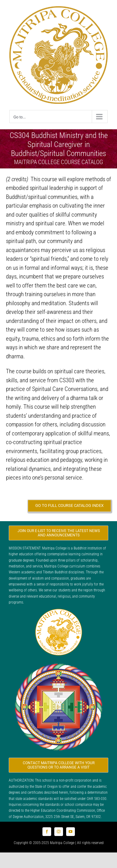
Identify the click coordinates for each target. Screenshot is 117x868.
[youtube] (71, 832)
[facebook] (47, 832)
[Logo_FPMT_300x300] (59, 663)
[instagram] (59, 832)
